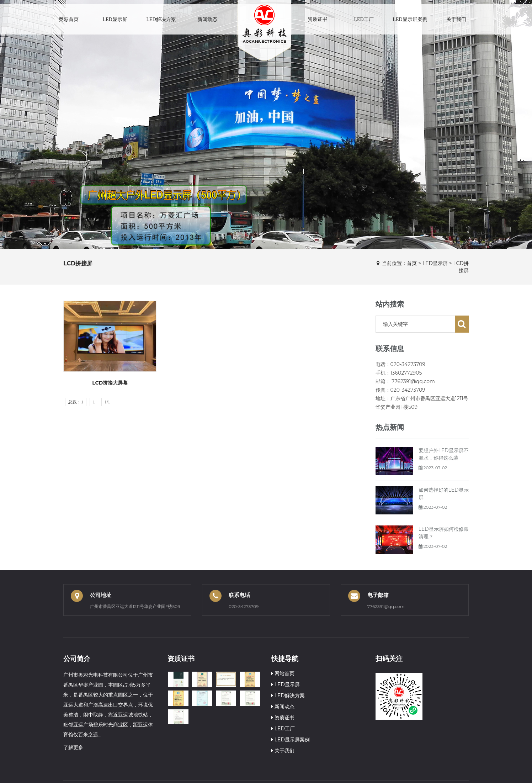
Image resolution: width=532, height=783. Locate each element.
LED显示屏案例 (410, 19)
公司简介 (77, 659)
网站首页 (283, 673)
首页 (412, 263)
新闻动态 (207, 19)
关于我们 (456, 19)
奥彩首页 (69, 19)
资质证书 (318, 19)
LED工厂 (364, 19)
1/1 (107, 402)
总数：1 (76, 402)
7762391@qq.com (386, 606)
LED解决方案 (161, 19)
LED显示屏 (115, 19)
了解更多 (73, 747)
